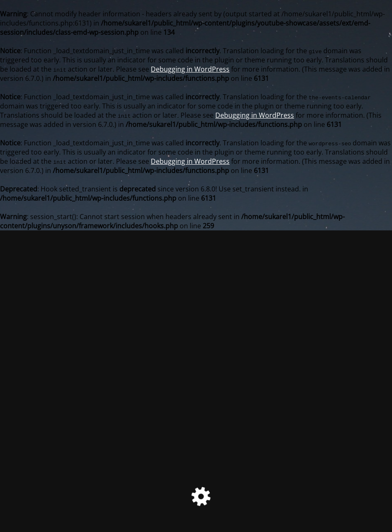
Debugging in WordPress (190, 69)
